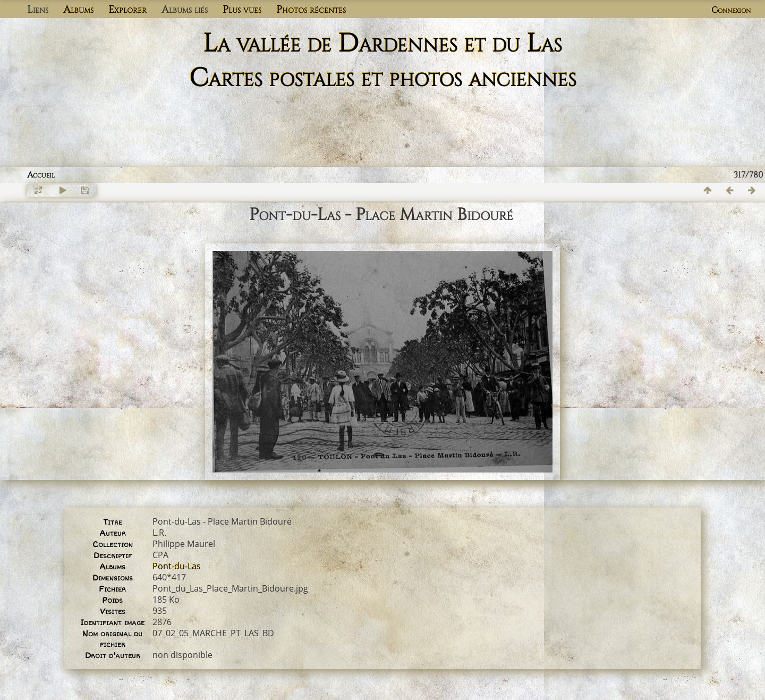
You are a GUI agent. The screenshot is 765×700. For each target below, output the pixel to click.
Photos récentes (311, 10)
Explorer (127, 10)
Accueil (41, 175)
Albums (78, 10)
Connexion (731, 10)
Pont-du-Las (177, 566)
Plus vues (242, 10)
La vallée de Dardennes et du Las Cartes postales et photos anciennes (383, 61)
